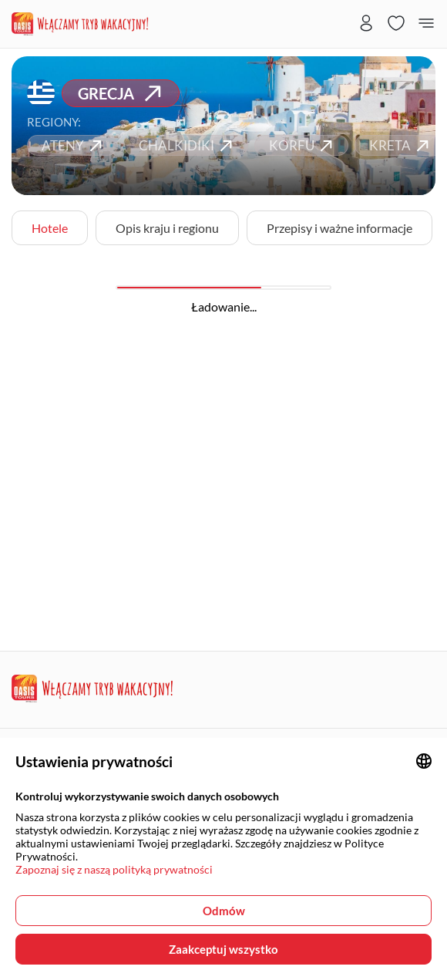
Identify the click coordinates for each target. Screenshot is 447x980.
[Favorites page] (396, 24)
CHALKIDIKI (188, 145)
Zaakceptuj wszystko (223, 949)
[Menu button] (426, 24)
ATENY (74, 145)
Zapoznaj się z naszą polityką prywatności (114, 869)
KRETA (401, 145)
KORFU (303, 145)
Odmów (224, 911)
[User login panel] (366, 24)
